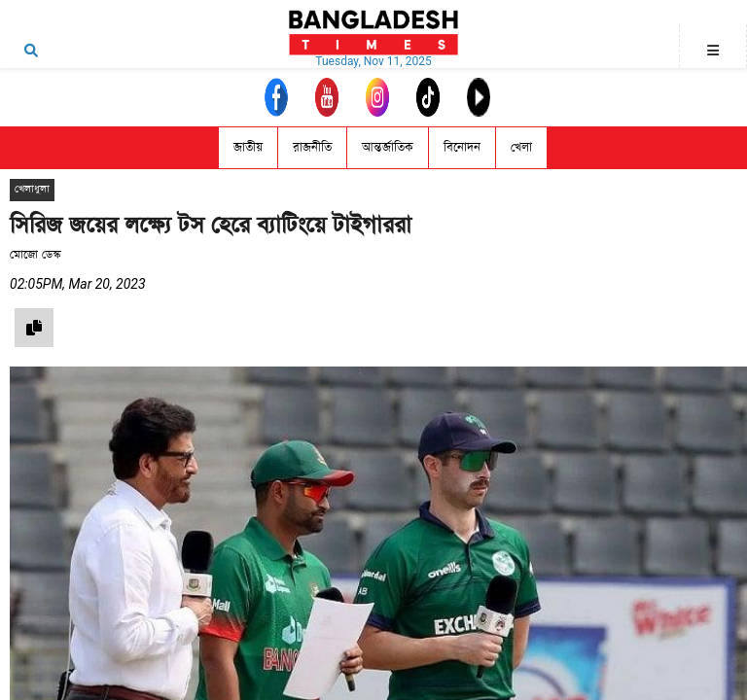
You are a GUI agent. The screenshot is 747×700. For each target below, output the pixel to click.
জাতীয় (248, 147)
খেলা (521, 147)
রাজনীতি (312, 147)
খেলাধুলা (32, 189)
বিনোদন (462, 147)
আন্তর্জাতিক (388, 147)
